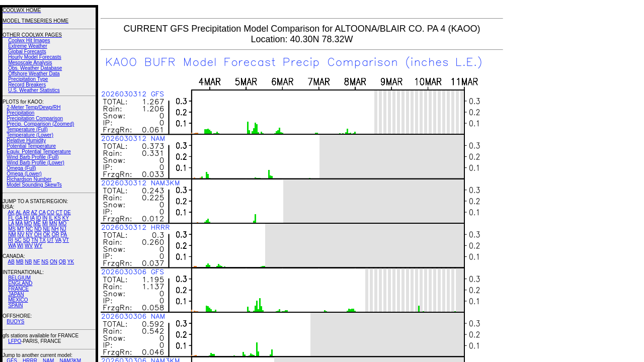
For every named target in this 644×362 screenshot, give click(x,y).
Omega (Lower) (24, 174)
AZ (34, 212)
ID (38, 218)
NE (46, 229)
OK (46, 235)
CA (42, 212)
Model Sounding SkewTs (34, 185)
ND (38, 229)
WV (29, 246)
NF (36, 262)
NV (21, 235)
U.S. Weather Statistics (34, 90)
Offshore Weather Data (34, 74)
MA (19, 223)
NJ (63, 229)
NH (55, 229)
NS (45, 262)
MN (53, 223)
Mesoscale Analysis (30, 63)
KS (58, 218)
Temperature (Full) (27, 129)
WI (20, 246)
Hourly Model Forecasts (35, 57)
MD (28, 223)
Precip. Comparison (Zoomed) (40, 124)
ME (37, 223)
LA (11, 223)
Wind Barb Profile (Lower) (35, 163)
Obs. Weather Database (35, 68)
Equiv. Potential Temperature (38, 152)
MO (62, 223)
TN (34, 240)
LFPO (15, 341)
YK (71, 262)
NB (28, 262)
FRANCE (18, 289)
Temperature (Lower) (30, 135)
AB (11, 262)
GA (19, 218)
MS (12, 229)
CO (51, 212)
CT (59, 212)
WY (38, 246)
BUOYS (15, 322)
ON (54, 262)
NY (29, 235)
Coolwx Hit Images (29, 40)
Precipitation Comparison (35, 118)
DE (67, 212)
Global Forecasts (27, 52)
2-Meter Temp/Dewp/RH (33, 107)
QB (62, 262)
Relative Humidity (26, 141)
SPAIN (15, 305)
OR (56, 235)
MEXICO (18, 300)
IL (51, 218)
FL (11, 218)
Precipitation (20, 113)
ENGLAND (20, 283)
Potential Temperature (31, 146)
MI (45, 223)
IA (32, 218)
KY (66, 218)
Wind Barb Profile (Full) (32, 157)
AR (26, 212)
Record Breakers (27, 85)
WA (12, 246)
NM (12, 235)
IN (45, 218)
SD (27, 240)
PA (64, 235)
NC (29, 229)
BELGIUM (19, 278)
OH (38, 235)
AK (11, 212)
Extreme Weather (28, 46)
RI (11, 240)
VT (66, 240)
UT (51, 240)
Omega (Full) (21, 168)
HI (26, 218)
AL (19, 212)
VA (58, 240)
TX (43, 240)
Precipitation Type (28, 79)
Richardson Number (29, 179)
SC (18, 240)
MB (20, 262)
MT (21, 229)
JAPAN (16, 294)
